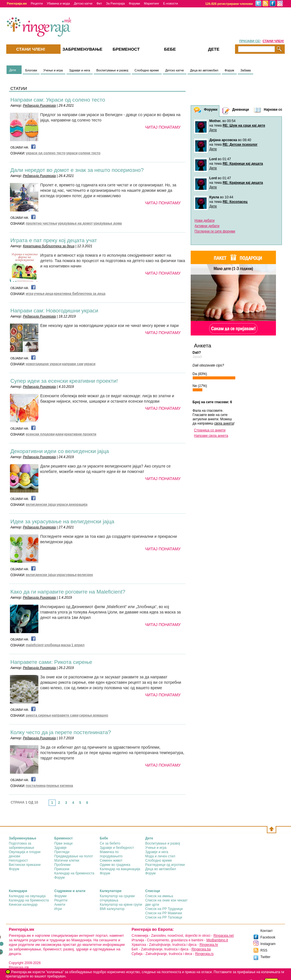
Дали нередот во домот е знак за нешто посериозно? (77, 170)
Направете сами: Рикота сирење (51, 662)
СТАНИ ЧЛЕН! (273, 41)
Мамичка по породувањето (111, 854)
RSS (264, 950)
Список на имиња (159, 896)
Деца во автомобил (204, 70)
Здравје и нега (80, 70)
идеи (60, 434)
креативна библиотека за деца (79, 294)
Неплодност (18, 860)
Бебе (170, 49)
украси (72, 153)
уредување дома (108, 223)
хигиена (66, 786)
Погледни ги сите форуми (215, 231)
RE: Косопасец (235, 202)
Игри (58, 909)
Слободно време (147, 70)
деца (49, 294)
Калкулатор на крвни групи (121, 905)
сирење (86, 715)
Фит (99, 3)
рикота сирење (39, 715)
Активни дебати (207, 226)
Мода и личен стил (160, 856)
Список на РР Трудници (164, 909)
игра (30, 294)
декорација (78, 505)
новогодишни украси (44, 364)
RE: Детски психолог (240, 145)
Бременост (126, 49)
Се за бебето (110, 843)
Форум (229, 70)
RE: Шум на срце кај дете (244, 125)
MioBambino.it (217, 940)
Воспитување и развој (112, 70)
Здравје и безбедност (117, 848)
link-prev (47, 804)
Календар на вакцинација (120, 869)
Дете (13, 70)
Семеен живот (111, 860)
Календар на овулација (27, 896)
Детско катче (83, 3)
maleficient (35, 645)
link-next (92, 804)
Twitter (265, 957)
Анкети (60, 905)
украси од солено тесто (46, 153)
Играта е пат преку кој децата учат (54, 240)
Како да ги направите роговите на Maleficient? (68, 592)
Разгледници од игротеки (165, 865)
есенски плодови (40, 434)
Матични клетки (67, 860)
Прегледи (62, 852)
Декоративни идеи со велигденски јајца (60, 451)
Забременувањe (83, 49)
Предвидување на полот (74, 856)
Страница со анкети (210, 430)
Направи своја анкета (211, 436)
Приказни (62, 869)
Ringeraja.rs (204, 954)
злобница (52, 645)
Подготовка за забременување (21, 846)
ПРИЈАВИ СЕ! (250, 41)
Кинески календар (23, 905)
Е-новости (171, 3)
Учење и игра (53, 70)
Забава (246, 70)
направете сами (65, 715)
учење (39, 294)
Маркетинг (152, 3)
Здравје (60, 848)
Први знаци (63, 843)
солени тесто (90, 153)
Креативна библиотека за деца (49, 246)
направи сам (73, 364)
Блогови (31, 70)
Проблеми (62, 865)
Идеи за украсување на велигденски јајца (63, 521)
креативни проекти (80, 434)
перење (53, 786)
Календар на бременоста (74, 873)
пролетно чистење (42, 223)
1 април (78, 645)
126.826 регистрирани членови (229, 4)
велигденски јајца (41, 505)
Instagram (268, 944)
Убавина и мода (58, 3)
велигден (85, 575)
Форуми (134, 3)
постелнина (36, 786)
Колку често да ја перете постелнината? (61, 732)
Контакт (266, 931)
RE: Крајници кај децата (243, 164)
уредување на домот (75, 223)
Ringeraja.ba (201, 949)
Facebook (268, 937)
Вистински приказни (25, 865)
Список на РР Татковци (164, 917)
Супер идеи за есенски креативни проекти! (64, 381)
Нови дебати (205, 221)
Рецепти (37, 3)
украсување (67, 575)
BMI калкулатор (112, 909)
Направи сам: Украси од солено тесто (58, 100)
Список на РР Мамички (164, 913)
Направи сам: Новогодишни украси (54, 311)
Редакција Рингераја (40, 106)
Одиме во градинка (115, 865)
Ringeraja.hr (209, 945)
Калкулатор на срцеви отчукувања (117, 898)
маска (66, 645)
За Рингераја (115, 3)
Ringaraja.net (224, 936)
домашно (100, 715)
